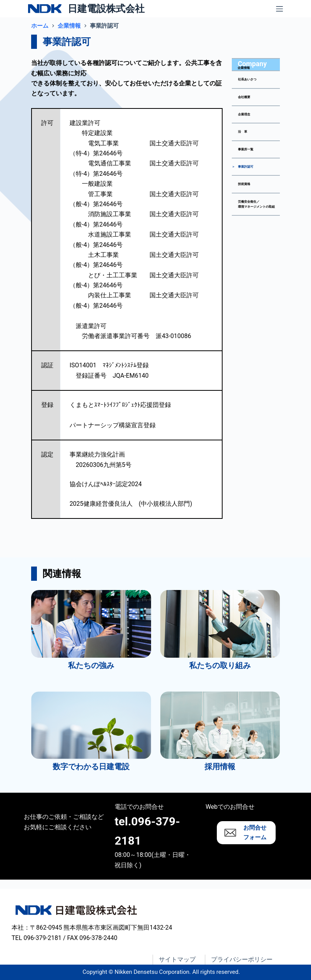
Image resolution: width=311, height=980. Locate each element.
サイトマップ (177, 959)
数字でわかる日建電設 (91, 767)
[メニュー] (279, 9)
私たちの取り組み (220, 665)
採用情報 (220, 767)
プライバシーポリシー (242, 959)
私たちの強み (91, 665)
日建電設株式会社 (106, 9)
